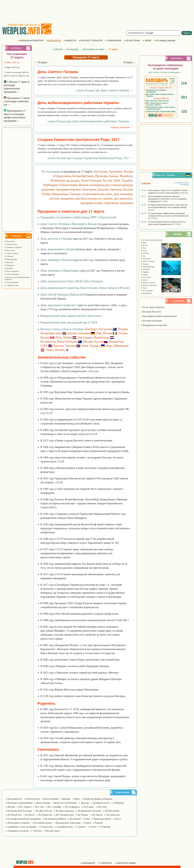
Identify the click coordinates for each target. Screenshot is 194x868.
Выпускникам (43, 803)
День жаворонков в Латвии (58, 249)
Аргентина (116, 172)
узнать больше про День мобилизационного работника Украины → (90, 121)
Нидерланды (60, 194)
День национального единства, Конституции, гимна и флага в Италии (85, 288)
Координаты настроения (154, 325)
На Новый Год (15, 815)
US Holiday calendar (165, 41)
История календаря (151, 321)
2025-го (25, 72)
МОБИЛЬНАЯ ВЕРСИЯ (31, 41)
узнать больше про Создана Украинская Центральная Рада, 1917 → (90, 158)
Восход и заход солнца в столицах (62, 329)
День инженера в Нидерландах (60, 271)
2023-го (14, 76)
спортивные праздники (118, 203)
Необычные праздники (65, 181)
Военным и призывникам (20, 803)
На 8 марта (89, 807)
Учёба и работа (11, 253)
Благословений (51, 799)
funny (144, 288)
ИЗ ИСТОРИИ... (133, 41)
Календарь (73, 49)
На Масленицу (112, 811)
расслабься (146, 277)
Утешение (105, 827)
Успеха (93, 827)
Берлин (72, 333)
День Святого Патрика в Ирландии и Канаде (69, 224)
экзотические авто (149, 285)
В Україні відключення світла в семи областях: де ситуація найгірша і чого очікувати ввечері (168, 206)
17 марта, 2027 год (11, 67)
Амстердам (85, 337)
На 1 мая (39, 807)
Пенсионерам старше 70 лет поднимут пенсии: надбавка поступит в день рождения (168, 192)
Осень (144, 251)
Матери (11, 807)
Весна (144, 245)
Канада (114, 176)
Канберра (91, 329)
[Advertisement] (97, 12)
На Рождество (45, 815)
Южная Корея (68, 185)
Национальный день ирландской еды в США (69, 322)
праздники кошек (91, 203)
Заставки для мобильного (152, 240)
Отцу (87, 819)
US (184, 111)
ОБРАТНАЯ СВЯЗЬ (125, 863)
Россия (107, 181)
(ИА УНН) (163, 201)
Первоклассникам (102, 819)
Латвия (46, 194)
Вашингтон (116, 342)
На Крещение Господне (89, 811)
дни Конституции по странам (94, 198)
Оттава (123, 333)
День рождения (11, 282)
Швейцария (50, 185)
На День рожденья (65, 811)
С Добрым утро (11, 285)
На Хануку (97, 815)
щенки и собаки (148, 283)
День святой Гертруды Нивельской (62, 294)
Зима (144, 243)
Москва (88, 342)
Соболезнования (12, 274)
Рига (58, 337)
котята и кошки (148, 261)
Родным (99, 823)
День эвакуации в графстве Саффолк (64, 305)
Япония (84, 185)
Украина (127, 181)
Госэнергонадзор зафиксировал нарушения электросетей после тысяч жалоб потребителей (168, 215)
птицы (144, 275)
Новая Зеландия (91, 181)
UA (184, 83)
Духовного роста (101, 803)
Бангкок (59, 346)
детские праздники (62, 198)
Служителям (47, 827)
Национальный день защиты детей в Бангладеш (71, 316)
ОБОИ (147, 41)
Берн (109, 346)
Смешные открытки (13, 247)
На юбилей (75, 819)
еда (143, 256)
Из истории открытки (152, 307)
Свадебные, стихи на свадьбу (22, 827)
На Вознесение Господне (20, 811)
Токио (50, 350)
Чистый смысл (53, 831)
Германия (116, 190)
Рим (99, 333)
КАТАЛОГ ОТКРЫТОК (91, 41)
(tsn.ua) (151, 210)
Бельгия (103, 190)
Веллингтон (48, 342)
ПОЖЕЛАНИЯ (113, 41)
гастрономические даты (97, 194)
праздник (145, 269)
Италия (128, 190)
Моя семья (9, 250)
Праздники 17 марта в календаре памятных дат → (17, 101)
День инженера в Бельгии (57, 260)
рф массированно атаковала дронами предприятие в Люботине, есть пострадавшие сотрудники (167, 199)
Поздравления (11, 259)
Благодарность (15, 799)
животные (146, 259)
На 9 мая (102, 807)
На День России (44, 811)
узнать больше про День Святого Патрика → (105, 90)
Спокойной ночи (65, 827)
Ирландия (101, 176)
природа (145, 272)
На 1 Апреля (25, 807)
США (117, 181)
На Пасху (30, 815)
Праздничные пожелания (68, 823)
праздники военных (69, 190)
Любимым (9, 265)
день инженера (123, 194)
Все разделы (184, 184)
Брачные (9, 268)
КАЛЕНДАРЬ (54, 41)
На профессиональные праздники (24, 819)
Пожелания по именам (19, 823)
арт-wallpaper (147, 290)
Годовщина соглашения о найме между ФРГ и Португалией (78, 217)
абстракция (146, 293)
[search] (153, 33)
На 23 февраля (72, 807)
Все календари (51, 172)
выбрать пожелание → (122, 127)
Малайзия (126, 176)
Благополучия (33, 799)
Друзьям (9, 262)
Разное (88, 823)
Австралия (100, 172)
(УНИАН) (183, 193)
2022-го (22, 76)
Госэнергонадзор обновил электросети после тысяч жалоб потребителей (167, 223)
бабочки (145, 253)
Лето (144, 248)
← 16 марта (41, 62)
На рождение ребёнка (55, 819)
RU (184, 97)
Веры (77, 799)
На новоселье (113, 815)
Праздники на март (94, 49)
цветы (144, 280)
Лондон (123, 329)
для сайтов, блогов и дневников (166, 72)
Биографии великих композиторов (159, 316)
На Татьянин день (65, 815)
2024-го (7, 76)
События (9, 256)
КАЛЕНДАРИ (88, 863)
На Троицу (83, 815)
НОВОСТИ (70, 41)
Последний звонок (43, 823)
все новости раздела (182, 183)
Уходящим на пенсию (18, 831)
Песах (118, 819)
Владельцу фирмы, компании (98, 799)
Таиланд (75, 194)
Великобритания (83, 176)
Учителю (37, 831)
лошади (145, 264)
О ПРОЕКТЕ (105, 863)
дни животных (123, 198)
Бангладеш (90, 190)
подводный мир (148, 267)
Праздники (10, 241)
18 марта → (130, 62)
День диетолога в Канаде (56, 239)
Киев (85, 346)
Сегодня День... (11, 244)
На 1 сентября (54, 807)
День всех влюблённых (66, 803)
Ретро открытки (12, 271)
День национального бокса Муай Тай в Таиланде (72, 281)
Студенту (81, 827)
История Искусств (151, 312)
